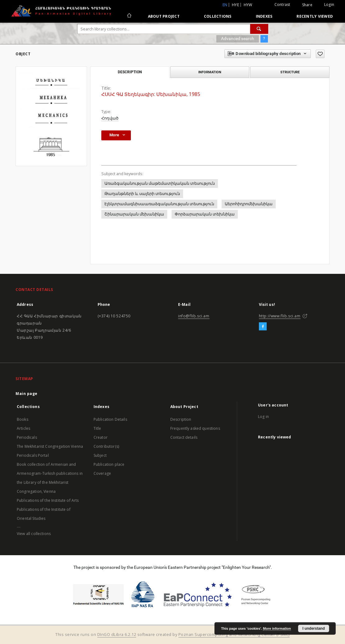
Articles (23, 428)
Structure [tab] (290, 72)
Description (181, 419)
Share (307, 5)
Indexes (264, 16)
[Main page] (129, 16)
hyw (248, 5)
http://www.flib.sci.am (280, 316)
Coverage (102, 473)
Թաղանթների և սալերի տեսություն (142, 194)
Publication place (109, 464)
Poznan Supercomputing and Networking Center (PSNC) (234, 635)
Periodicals (27, 437)
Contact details (184, 437)
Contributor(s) (106, 446)
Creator (101, 437)
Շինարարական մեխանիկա (134, 214)
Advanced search (238, 39)
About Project (164, 16)
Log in (263, 417)
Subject (100, 455)
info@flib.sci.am (194, 316)
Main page (27, 394)
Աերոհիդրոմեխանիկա (249, 204)
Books (23, 419)
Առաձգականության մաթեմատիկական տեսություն (160, 183)
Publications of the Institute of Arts (48, 500)
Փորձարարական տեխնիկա (205, 214)
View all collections (34, 534)
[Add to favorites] (320, 54)
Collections (218, 16)
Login (329, 5)
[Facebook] (263, 327)
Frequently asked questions (195, 428)
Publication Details (110, 419)
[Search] (259, 29)
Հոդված (110, 118)
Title (97, 428)
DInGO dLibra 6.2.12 (117, 635)
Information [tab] (210, 72)
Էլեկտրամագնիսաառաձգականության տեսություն (159, 204)
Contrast (282, 5)
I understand (314, 628)
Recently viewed (315, 16)
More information (277, 628)
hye (235, 5)
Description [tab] (130, 72)
